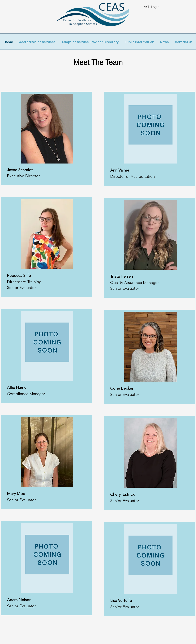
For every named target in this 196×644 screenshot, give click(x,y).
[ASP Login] (151, 7)
